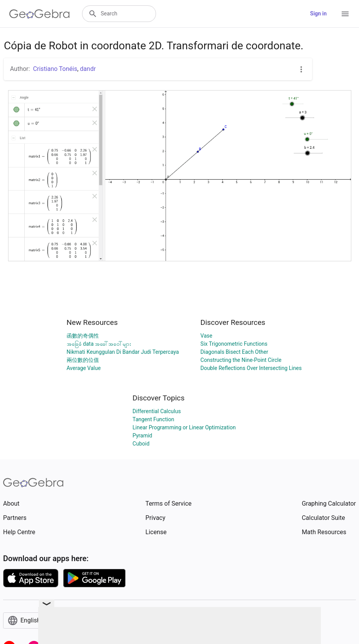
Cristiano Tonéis (55, 69)
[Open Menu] (345, 14)
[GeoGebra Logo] (39, 14)
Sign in (318, 13)
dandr (88, 69)
